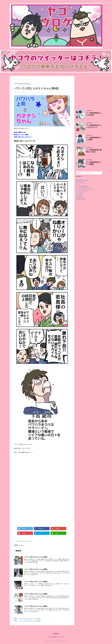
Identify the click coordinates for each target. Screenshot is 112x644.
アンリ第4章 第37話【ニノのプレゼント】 (94, 126)
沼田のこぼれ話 (80, 199)
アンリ (78, 184)
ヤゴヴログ (56, 634)
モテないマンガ (80, 193)
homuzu (22, 545)
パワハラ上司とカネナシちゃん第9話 (36, 594)
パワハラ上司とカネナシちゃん (24, 541)
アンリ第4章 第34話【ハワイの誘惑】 (94, 163)
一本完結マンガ (80, 197)
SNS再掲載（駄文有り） (83, 180)
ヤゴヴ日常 (79, 195)
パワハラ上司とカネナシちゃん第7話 (36, 557)
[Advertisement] (29, 478)
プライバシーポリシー (82, 191)
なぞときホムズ (80, 182)
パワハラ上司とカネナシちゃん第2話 (36, 582)
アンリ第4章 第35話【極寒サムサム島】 (94, 151)
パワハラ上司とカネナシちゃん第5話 (36, 569)
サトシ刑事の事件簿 (82, 187)
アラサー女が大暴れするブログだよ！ (56, 637)
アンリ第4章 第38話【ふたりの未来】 (94, 114)
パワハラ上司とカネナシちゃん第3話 (36, 606)
